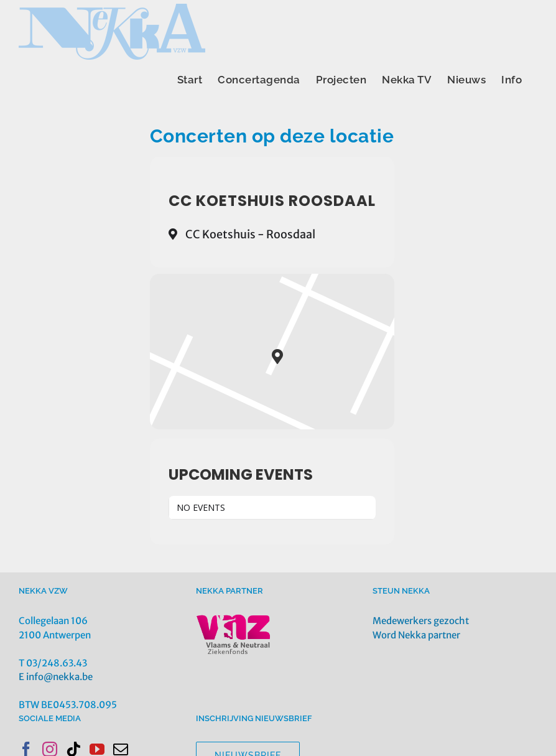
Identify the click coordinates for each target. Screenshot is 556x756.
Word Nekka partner (416, 635)
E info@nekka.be (56, 677)
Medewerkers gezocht (421, 621)
